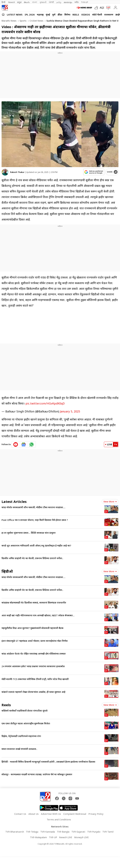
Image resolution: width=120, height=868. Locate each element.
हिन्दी (4, 2)
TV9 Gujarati (78, 830)
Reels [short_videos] (6, 703)
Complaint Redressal (75, 812)
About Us (34, 812)
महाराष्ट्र (40, 15)
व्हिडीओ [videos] (7, 570)
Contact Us (20, 812)
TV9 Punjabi (94, 830)
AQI (102, 8)
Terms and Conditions (59, 818)
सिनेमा (67, 15)
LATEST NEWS (15, 15)
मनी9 (76, 2)
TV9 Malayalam (38, 836)
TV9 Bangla (63, 830)
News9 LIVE (66, 836)
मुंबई (48, 15)
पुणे (54, 15)
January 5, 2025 (70, 410)
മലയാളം (68, 2)
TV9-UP (85, 2)
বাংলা (35, 2)
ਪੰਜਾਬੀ (51, 2)
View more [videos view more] (110, 570)
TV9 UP (53, 836)
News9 (11, 2)
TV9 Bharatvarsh (15, 830)
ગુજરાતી (43, 2)
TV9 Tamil (108, 830)
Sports (23, 21)
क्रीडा (60, 15)
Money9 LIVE (81, 836)
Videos (86, 15)
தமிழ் (59, 2)
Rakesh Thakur (17, 172)
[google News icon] (24, 443)
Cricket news (36, 21)
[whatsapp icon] (32, 443)
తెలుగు (27, 2)
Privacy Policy (96, 812)
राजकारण (109, 15)
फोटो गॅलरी (97, 15)
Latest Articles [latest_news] (14, 500)
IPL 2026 (30, 15)
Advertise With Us (51, 812)
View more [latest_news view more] (110, 500)
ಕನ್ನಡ (19, 2)
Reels (76, 15)
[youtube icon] (16, 443)
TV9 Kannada (48, 830)
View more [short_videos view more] (110, 703)
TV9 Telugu (32, 830)
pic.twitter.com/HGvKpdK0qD (45, 402)
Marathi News (9, 21)
